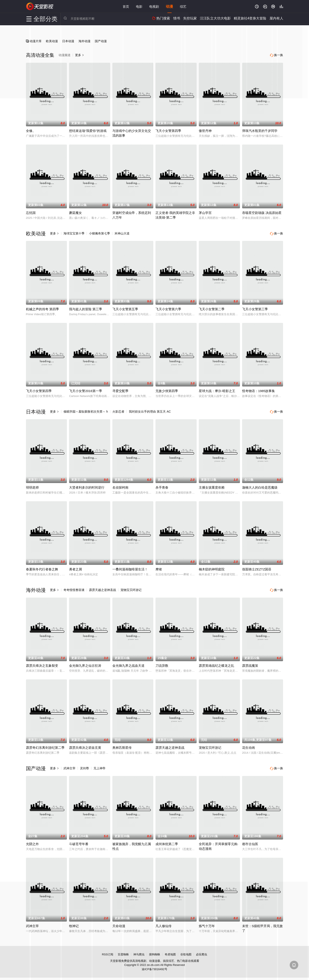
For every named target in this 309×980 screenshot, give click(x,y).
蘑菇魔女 (75, 212)
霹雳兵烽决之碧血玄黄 (85, 746)
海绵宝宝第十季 (74, 233)
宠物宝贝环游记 (131, 589)
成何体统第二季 (167, 842)
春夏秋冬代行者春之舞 (42, 568)
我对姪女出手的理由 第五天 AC (150, 411)
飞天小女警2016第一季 (85, 390)
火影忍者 (118, 411)
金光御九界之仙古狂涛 (85, 664)
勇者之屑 (75, 568)
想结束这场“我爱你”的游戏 (88, 130)
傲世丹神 (205, 130)
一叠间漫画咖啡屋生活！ (130, 568)
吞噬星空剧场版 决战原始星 (262, 212)
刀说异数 (162, 664)
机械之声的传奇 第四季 (42, 308)
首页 (126, 6)
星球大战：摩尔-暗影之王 (217, 390)
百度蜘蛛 (123, 952)
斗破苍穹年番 (79, 842)
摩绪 (159, 568)
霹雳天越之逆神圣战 (102, 589)
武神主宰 (69, 767)
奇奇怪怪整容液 (74, 589)
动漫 (169, 6)
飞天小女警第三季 (255, 308)
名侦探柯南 (120, 486)
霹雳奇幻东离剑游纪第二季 (45, 746)
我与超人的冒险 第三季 (86, 308)
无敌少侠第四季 (167, 390)
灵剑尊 (84, 767)
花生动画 (249, 746)
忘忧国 (31, 212)
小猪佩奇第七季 (99, 233)
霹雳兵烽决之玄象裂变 (42, 664)
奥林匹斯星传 (122, 746)
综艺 (183, 6)
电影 (139, 6)
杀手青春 (162, 486)
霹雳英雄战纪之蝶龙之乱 (216, 664)
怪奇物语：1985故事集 (259, 390)
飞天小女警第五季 (125, 308)
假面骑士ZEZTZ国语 (257, 568)
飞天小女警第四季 (168, 130)
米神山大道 (122, 233)
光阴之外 (32, 842)
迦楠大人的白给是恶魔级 (260, 486)
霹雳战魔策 (250, 664)
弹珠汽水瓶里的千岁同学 (260, 130)
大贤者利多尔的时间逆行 (87, 486)
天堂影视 (40, 6)
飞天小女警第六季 (168, 308)
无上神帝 (99, 767)
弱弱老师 (32, 486)
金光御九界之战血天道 (128, 664)
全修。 (31, 130)
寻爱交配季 (120, 390)
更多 (54, 233)
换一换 (277, 233)
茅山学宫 (205, 212)
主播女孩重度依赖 (212, 486)
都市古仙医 (250, 842)
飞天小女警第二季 (212, 308)
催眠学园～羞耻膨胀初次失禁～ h (86, 411)
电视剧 (154, 6)
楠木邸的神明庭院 (212, 568)
